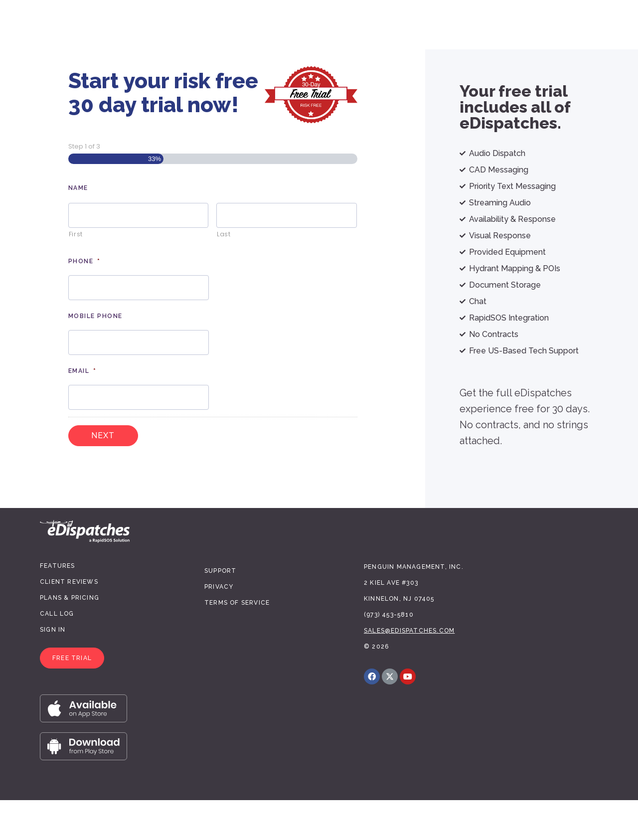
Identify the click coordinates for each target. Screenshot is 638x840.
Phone (84, 261)
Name (78, 188)
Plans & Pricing (70, 598)
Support (220, 571)
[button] (72, 658)
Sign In (53, 630)
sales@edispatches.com (409, 631)
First (76, 234)
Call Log (57, 614)
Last (224, 234)
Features (58, 566)
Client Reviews (69, 582)
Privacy (219, 587)
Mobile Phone (95, 316)
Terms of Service (237, 603)
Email (82, 371)
